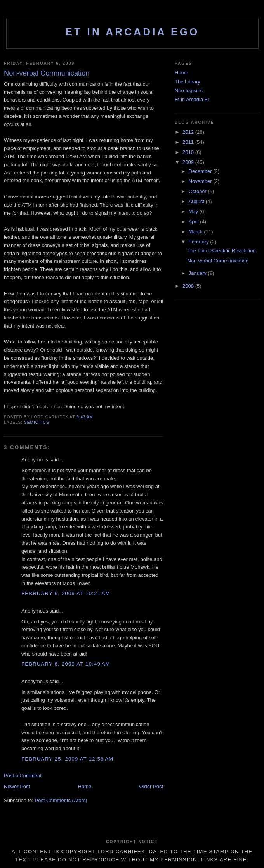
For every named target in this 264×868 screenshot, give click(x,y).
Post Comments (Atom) (61, 800)
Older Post (151, 786)
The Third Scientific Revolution (221, 251)
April (195, 222)
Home (85, 786)
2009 (189, 162)
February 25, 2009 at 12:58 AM (67, 759)
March (196, 232)
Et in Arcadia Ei (192, 99)
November (201, 181)
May (194, 211)
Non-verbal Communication (218, 261)
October (198, 191)
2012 (189, 132)
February (200, 242)
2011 (189, 142)
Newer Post (17, 786)
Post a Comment (23, 776)
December (201, 171)
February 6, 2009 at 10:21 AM (66, 593)
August (197, 201)
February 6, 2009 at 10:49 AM (66, 664)
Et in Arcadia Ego (132, 32)
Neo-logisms (189, 91)
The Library (188, 82)
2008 (189, 286)
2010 (189, 152)
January (198, 273)
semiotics (37, 422)
